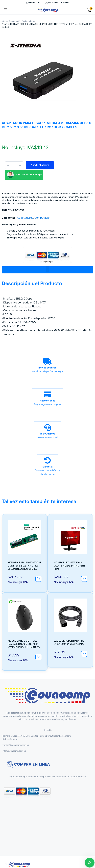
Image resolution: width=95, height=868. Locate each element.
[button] (47, 269)
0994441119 (33, 3)
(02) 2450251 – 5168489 (57, 3)
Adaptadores (29, 21)
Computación (15, 21)
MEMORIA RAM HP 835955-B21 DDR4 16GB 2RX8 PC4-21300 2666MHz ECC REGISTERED (24, 566)
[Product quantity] (14, 165)
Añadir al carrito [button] (38, 579)
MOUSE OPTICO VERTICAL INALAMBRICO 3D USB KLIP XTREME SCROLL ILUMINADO (24, 644)
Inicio (4, 21)
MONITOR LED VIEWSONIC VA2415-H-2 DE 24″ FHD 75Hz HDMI (69, 566)
